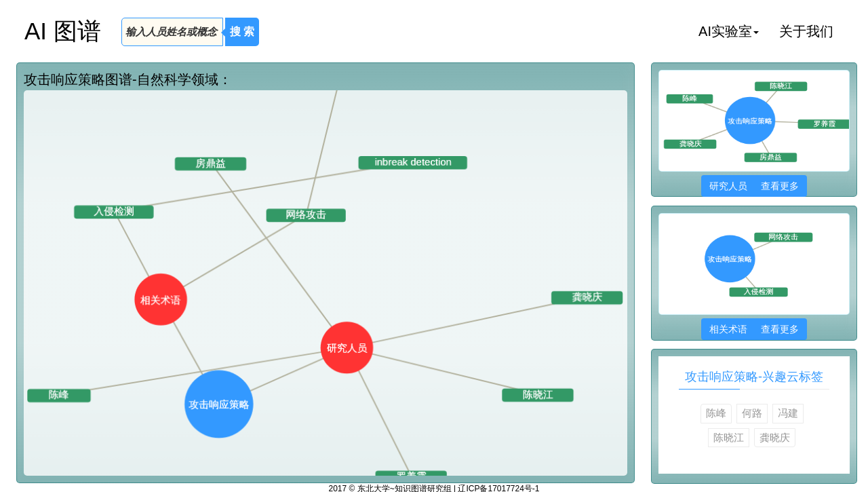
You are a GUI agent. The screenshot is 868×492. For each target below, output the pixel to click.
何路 (752, 413)
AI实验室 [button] (729, 31)
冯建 (788, 413)
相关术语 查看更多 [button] (754, 329)
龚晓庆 (775, 437)
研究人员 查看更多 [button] (754, 186)
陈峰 (716, 413)
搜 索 (242, 32)
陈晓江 (729, 437)
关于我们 (806, 31)
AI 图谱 (63, 31)
